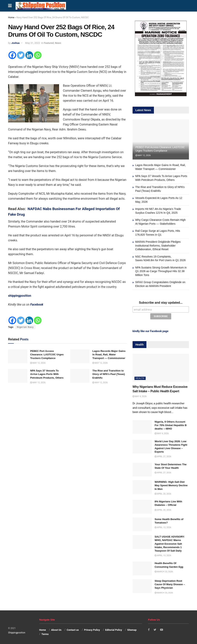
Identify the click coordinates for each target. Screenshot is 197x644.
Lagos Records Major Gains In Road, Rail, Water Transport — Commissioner (109, 354)
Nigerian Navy (25, 327)
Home (11, 17)
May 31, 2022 (33, 43)
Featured (49, 43)
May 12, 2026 (38, 363)
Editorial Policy (114, 629)
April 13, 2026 (163, 527)
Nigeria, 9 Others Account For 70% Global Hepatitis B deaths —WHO (171, 424)
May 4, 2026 (140, 396)
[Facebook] (12, 55)
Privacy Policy (92, 629)
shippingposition (20, 296)
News (58, 43)
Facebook (37, 305)
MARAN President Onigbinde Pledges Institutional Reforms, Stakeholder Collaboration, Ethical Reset (158, 246)
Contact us (73, 629)
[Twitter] (21, 55)
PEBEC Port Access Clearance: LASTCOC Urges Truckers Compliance (47, 354)
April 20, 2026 (163, 493)
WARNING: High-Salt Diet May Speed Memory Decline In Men (171, 485)
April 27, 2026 (163, 456)
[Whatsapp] (38, 55)
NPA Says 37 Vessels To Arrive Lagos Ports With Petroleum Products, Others (47, 374)
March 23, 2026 (164, 571)
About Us (56, 629)
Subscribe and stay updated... (161, 303)
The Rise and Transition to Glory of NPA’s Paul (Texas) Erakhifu (109, 374)
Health (140, 378)
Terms (45, 634)
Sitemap (132, 629)
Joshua (15, 43)
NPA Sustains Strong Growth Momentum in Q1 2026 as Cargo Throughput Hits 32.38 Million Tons (161, 271)
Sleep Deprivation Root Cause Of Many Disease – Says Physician (170, 584)
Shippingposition (17, 632)
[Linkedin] (29, 55)
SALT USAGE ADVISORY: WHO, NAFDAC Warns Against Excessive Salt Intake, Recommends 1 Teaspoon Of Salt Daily (170, 543)
